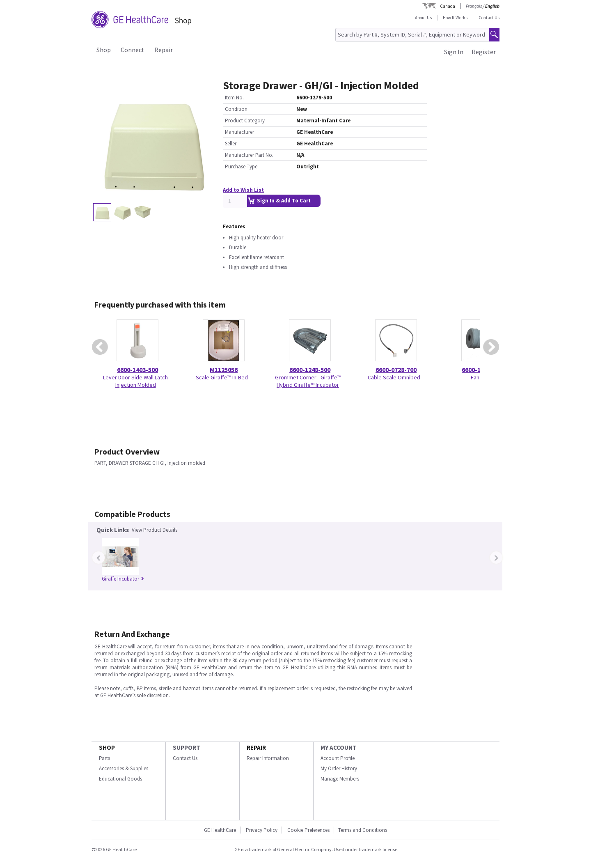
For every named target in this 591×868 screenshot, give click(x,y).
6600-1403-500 (137, 370)
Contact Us (489, 18)
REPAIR (256, 747)
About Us (423, 18)
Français (474, 6)
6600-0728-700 (396, 370)
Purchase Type (241, 166)
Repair (164, 50)
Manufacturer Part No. (249, 155)
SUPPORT (187, 747)
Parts (104, 758)
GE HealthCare (220, 830)
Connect (133, 50)
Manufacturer (239, 132)
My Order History (339, 768)
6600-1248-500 (310, 370)
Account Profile (338, 758)
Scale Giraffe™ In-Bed (222, 377)
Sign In (454, 52)
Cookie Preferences (308, 830)
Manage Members (340, 779)
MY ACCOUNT (339, 747)
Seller (231, 144)
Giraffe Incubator (123, 579)
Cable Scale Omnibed (394, 377)
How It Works (455, 18)
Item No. (234, 98)
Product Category (245, 121)
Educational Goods (120, 779)
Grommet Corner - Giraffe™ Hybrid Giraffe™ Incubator (308, 381)
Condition (236, 109)
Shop (104, 50)
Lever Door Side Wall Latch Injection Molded (135, 381)
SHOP (107, 747)
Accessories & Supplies (124, 768)
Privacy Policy (262, 830)
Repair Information (268, 758)
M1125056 (224, 370)
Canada (448, 6)
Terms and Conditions (363, 830)
